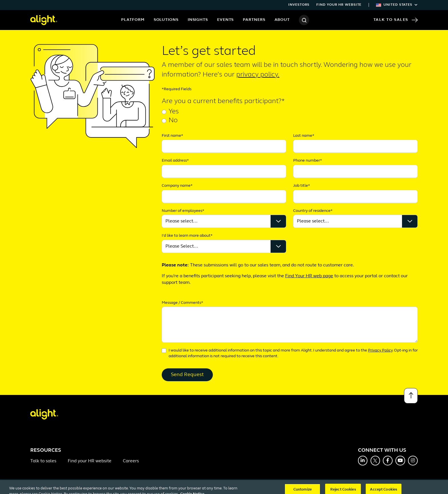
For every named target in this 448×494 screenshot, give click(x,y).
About (282, 20)
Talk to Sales (396, 20)
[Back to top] (411, 396)
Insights (198, 20)
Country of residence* (313, 211)
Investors (299, 5)
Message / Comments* (182, 303)
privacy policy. (258, 75)
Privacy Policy (380, 351)
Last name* (304, 136)
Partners (254, 20)
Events (225, 20)
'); (355, 221)
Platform (133, 20)
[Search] (304, 20)
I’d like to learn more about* (187, 236)
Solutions (166, 20)
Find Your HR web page (309, 276)
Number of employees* (183, 211)
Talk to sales (43, 461)
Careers (131, 461)
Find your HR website (339, 5)
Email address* (175, 161)
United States (397, 5)
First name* (172, 136)
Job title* (302, 186)
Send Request (187, 375)
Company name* (177, 186)
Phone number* (308, 161)
